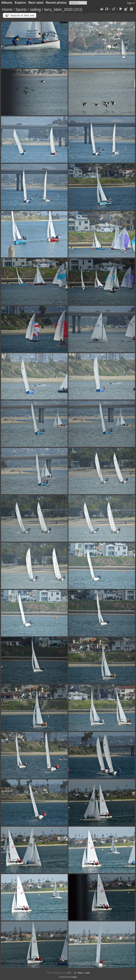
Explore (20, 3)
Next (80, 973)
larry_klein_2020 (58, 9)
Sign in (131, 3)
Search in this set (22, 15)
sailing (36, 9)
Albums (7, 3)
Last (87, 973)
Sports (21, 9)
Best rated (36, 3)
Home (7, 9)
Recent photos (56, 3)
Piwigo (74, 977)
